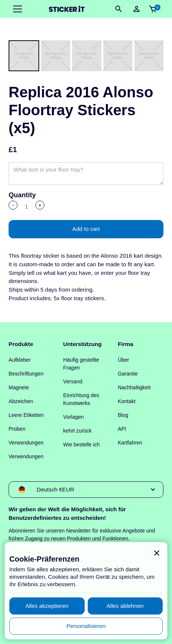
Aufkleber (20, 360)
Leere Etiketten (26, 415)
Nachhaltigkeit (134, 387)
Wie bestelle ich (81, 444)
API (122, 429)
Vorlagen (73, 417)
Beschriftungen (26, 374)
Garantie (128, 374)
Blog (123, 415)
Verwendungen (26, 443)
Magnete (19, 387)
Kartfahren (130, 443)
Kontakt (127, 401)
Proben (17, 429)
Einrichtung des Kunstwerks (81, 399)
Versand (73, 381)
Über (123, 360)
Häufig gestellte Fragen (81, 364)
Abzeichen (21, 401)
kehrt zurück (77, 431)
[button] (16, 9)
